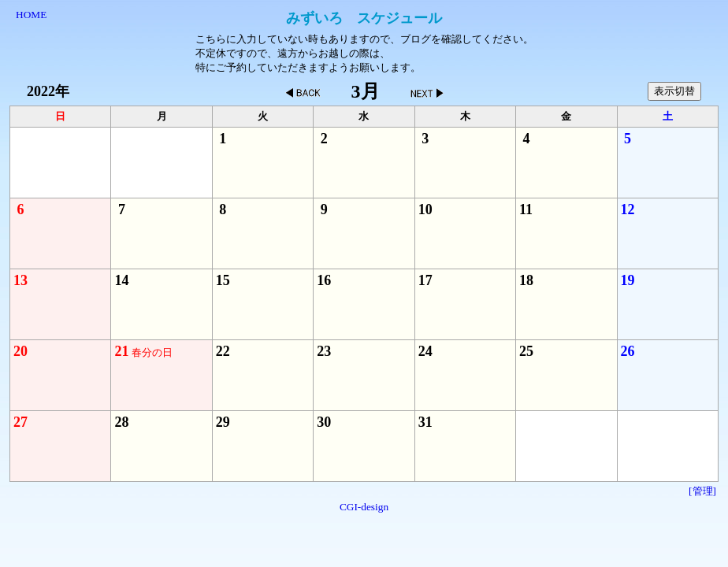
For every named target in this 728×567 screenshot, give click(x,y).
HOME (31, 15)
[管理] (702, 491)
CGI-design (364, 507)
